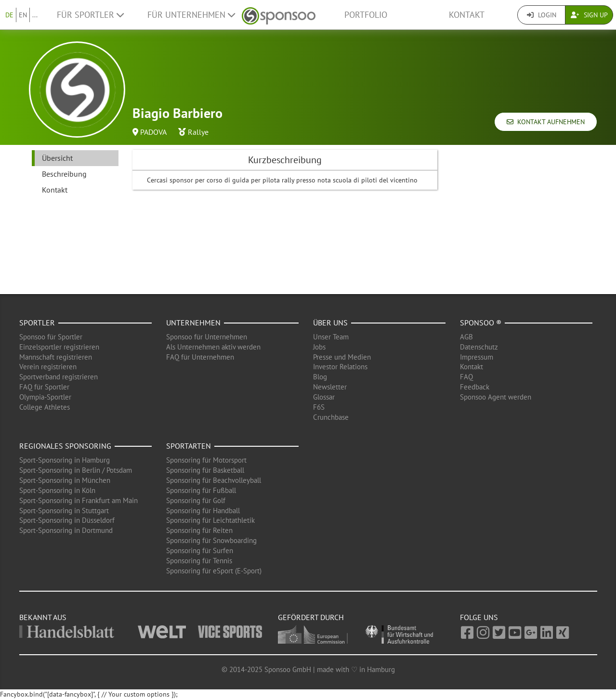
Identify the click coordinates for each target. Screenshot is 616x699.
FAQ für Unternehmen (200, 357)
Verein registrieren (48, 367)
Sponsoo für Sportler (51, 337)
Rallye (198, 132)
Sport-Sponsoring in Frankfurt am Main (79, 500)
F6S (319, 407)
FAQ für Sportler (44, 387)
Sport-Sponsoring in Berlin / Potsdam (76, 470)
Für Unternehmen (191, 15)
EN (23, 15)
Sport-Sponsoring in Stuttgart (64, 511)
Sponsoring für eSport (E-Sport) (214, 571)
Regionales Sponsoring (65, 446)
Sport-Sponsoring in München (65, 480)
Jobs (319, 347)
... (35, 15)
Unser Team (331, 337)
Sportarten (189, 446)
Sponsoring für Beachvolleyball (214, 480)
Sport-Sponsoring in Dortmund (66, 530)
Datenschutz (479, 347)
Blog (320, 377)
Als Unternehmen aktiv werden (213, 347)
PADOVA (153, 132)
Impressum (477, 357)
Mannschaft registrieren (56, 357)
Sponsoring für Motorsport (206, 460)
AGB (466, 337)
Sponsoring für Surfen (200, 550)
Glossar (324, 397)
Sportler (37, 323)
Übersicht (57, 158)
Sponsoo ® (481, 323)
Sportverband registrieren (59, 377)
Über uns (330, 323)
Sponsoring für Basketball (205, 470)
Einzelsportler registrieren (59, 347)
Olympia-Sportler (45, 397)
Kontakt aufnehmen (546, 122)
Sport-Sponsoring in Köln (57, 490)
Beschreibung (64, 174)
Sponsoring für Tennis (199, 561)
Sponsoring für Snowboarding (211, 540)
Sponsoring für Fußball (201, 490)
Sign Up (589, 15)
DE (9, 15)
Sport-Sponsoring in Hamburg (65, 460)
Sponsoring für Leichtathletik (210, 520)
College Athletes (45, 407)
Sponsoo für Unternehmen (207, 337)
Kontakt (467, 15)
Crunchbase (331, 417)
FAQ (466, 377)
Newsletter (330, 387)
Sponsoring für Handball (203, 511)
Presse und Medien (342, 357)
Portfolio (366, 15)
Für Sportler (90, 15)
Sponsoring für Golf (196, 500)
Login (542, 15)
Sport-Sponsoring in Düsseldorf (67, 520)
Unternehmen (193, 323)
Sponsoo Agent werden (496, 397)
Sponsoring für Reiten (199, 530)
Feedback (475, 387)
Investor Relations (340, 367)
